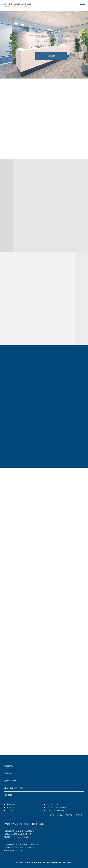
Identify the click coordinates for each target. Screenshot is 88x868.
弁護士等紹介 (10, 781)
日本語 (52, 815)
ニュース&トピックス (13, 788)
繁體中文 (79, 815)
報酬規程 (11, 804)
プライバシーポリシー (56, 807)
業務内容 (8, 773)
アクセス (11, 810)
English (60, 815)
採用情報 (8, 795)
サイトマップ (52, 804)
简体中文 (69, 815)
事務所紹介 (51, 56)
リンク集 (11, 807)
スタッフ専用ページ (55, 810)
